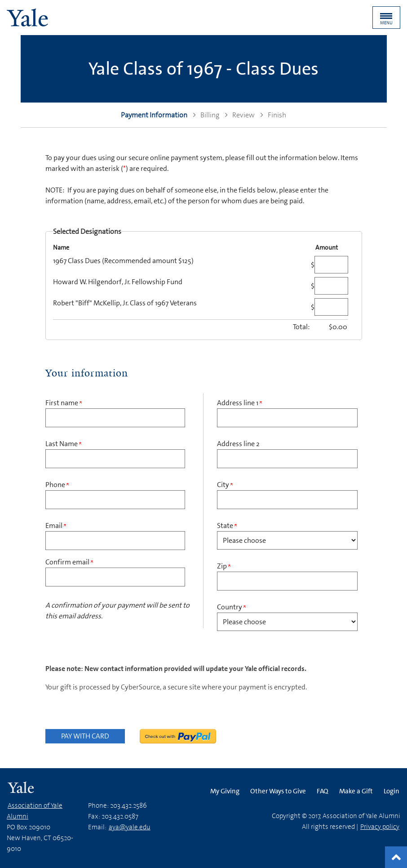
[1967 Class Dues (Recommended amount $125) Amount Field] (331, 265)
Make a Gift (356, 791)
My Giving (225, 791)
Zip (224, 566)
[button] (386, 18)
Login (392, 791)
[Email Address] (115, 541)
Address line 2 (238, 444)
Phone (57, 485)
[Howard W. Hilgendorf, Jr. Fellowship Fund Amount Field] (331, 286)
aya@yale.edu (130, 827)
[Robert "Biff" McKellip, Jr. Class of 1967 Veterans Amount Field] (331, 307)
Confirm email (69, 562)
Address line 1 (239, 403)
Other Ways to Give (278, 791)
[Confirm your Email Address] (115, 577)
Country (231, 607)
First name (64, 403)
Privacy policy (380, 827)
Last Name (63, 444)
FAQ (323, 791)
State (227, 526)
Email (56, 526)
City (225, 485)
